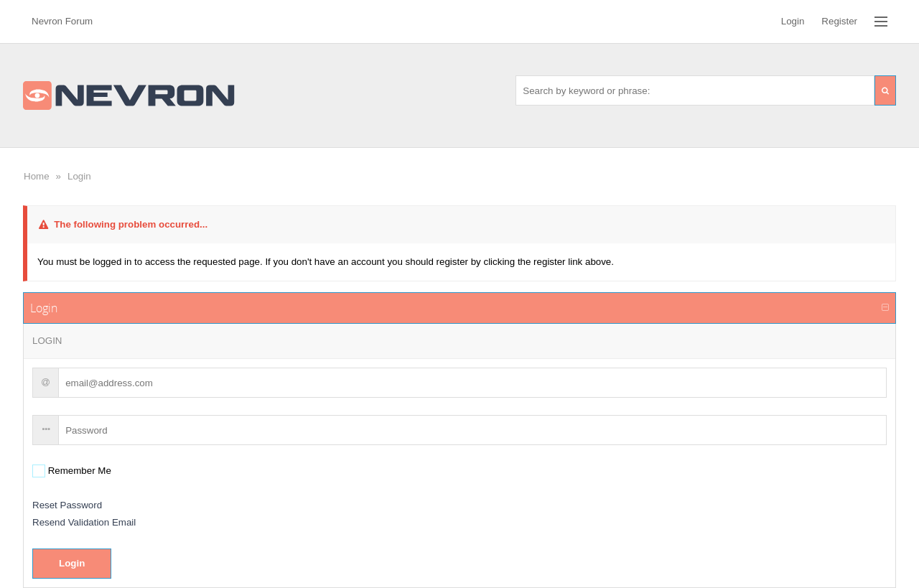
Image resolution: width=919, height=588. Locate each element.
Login (79, 176)
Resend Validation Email (84, 522)
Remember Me (78, 471)
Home (37, 176)
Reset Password (67, 505)
